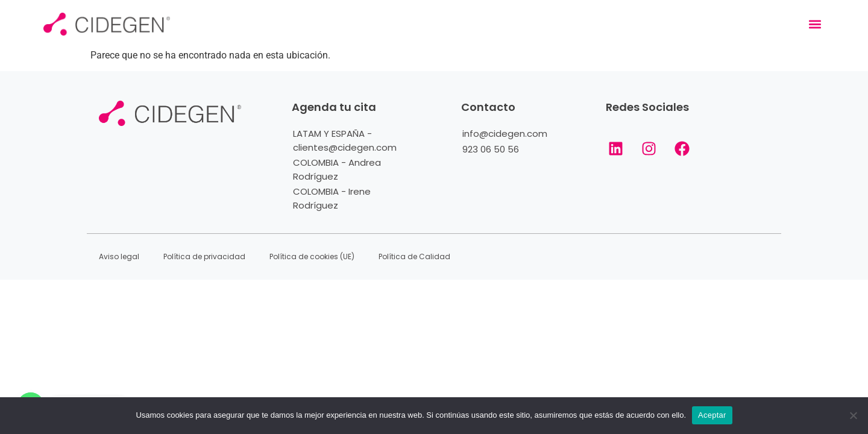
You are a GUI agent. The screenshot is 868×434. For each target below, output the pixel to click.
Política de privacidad (204, 256)
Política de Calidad (414, 256)
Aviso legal (119, 256)
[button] (815, 24)
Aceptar (712, 415)
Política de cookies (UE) (312, 256)
